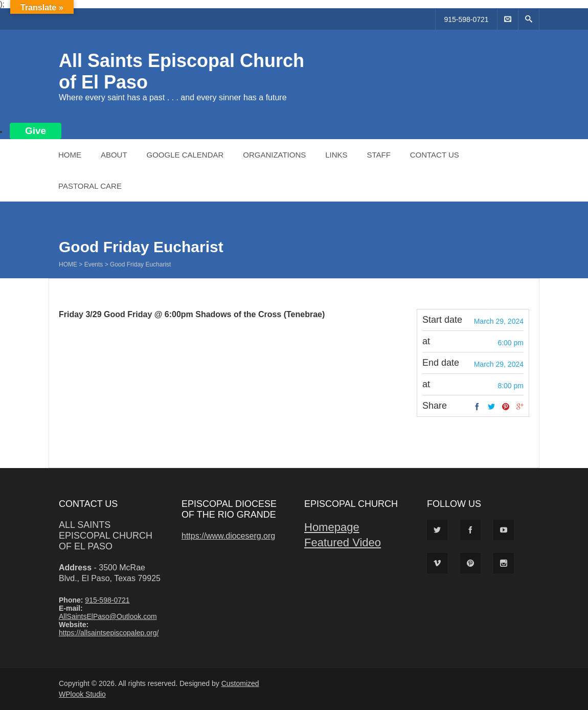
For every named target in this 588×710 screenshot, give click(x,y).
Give (36, 131)
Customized (240, 683)
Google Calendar (185, 155)
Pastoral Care (90, 186)
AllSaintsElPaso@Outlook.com (108, 616)
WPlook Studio (82, 694)
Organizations (274, 155)
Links (336, 155)
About (114, 155)
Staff (378, 155)
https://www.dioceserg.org (228, 536)
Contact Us (435, 155)
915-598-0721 (466, 19)
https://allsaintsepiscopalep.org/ (109, 633)
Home (70, 155)
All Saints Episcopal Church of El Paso (106, 536)
